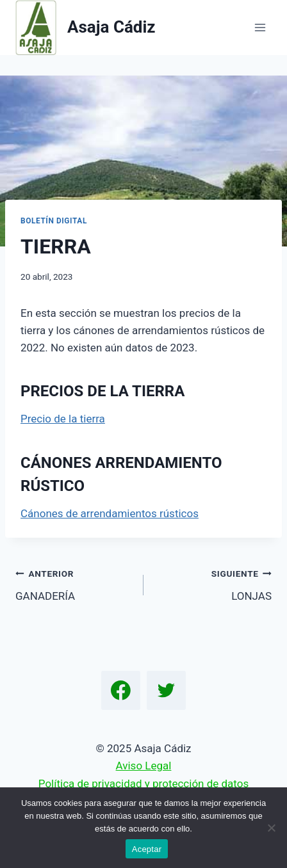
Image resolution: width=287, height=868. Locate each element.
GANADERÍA (74, 583)
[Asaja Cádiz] (86, 28)
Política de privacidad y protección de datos (143, 784)
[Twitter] (167, 691)
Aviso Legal (144, 766)
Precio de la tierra (63, 419)
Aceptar (147, 849)
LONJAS (213, 583)
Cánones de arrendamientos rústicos (110, 513)
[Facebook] (121, 691)
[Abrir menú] (260, 27)
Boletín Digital (54, 221)
